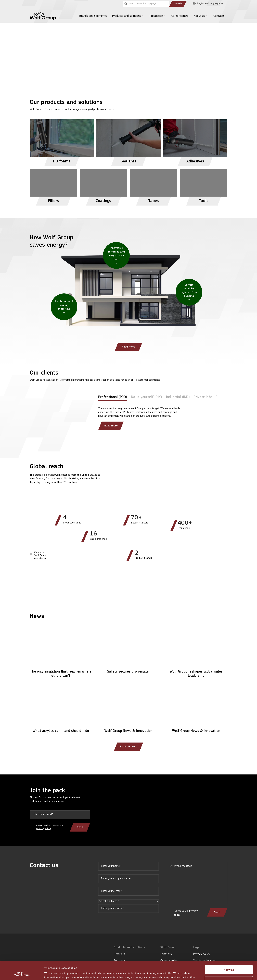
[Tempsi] (45, 4)
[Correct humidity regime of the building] (189, 292)
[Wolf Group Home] (43, 16)
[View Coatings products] (104, 186)
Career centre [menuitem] (180, 16)
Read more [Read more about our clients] (111, 426)
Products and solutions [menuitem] (127, 16)
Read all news (129, 747)
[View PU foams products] (62, 141)
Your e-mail (128, 893)
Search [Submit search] (178, 4)
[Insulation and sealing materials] (64, 307)
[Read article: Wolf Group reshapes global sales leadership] (196, 653)
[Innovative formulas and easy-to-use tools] (116, 255)
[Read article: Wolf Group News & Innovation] (129, 710)
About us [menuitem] (199, 16)
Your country (128, 910)
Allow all (229, 953)
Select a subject (128, 901)
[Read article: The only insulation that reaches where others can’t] (61, 653)
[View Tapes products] (154, 186)
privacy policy (44, 829)
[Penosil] (34, 4)
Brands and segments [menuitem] (93, 16)
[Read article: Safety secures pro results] (129, 651)
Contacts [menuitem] (219, 16)
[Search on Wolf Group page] (146, 4)
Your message (197, 884)
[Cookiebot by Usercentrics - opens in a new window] (22, 973)
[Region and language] (209, 4)
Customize (229, 964)
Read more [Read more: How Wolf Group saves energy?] (128, 347)
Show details (52, 973)
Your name (128, 868)
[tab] (113, 398)
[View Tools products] (204, 186)
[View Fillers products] (53, 186)
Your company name (128, 880)
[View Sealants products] (128, 141)
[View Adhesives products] (195, 141)
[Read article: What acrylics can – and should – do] (61, 710)
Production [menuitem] (156, 16)
